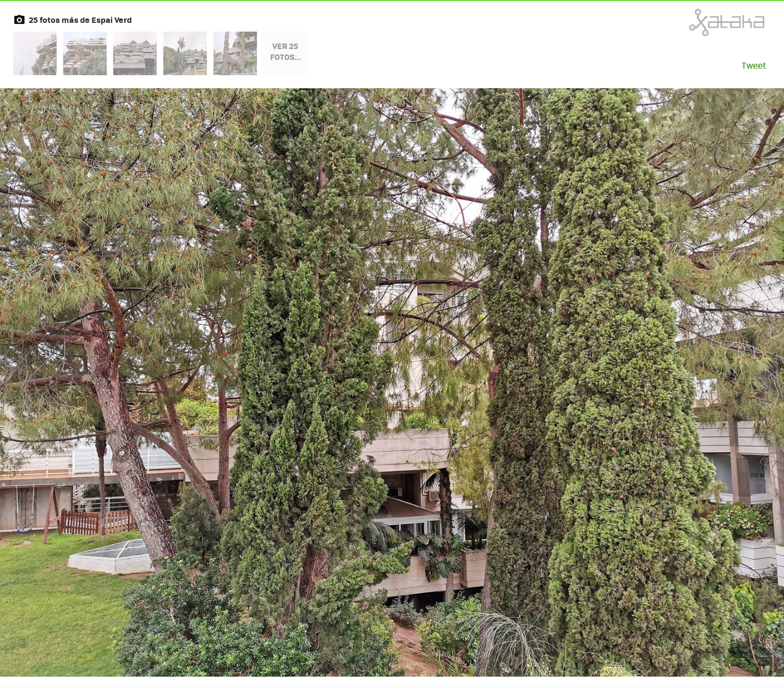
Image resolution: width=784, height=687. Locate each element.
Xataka (703, 22)
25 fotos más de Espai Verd (80, 20)
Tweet (754, 65)
